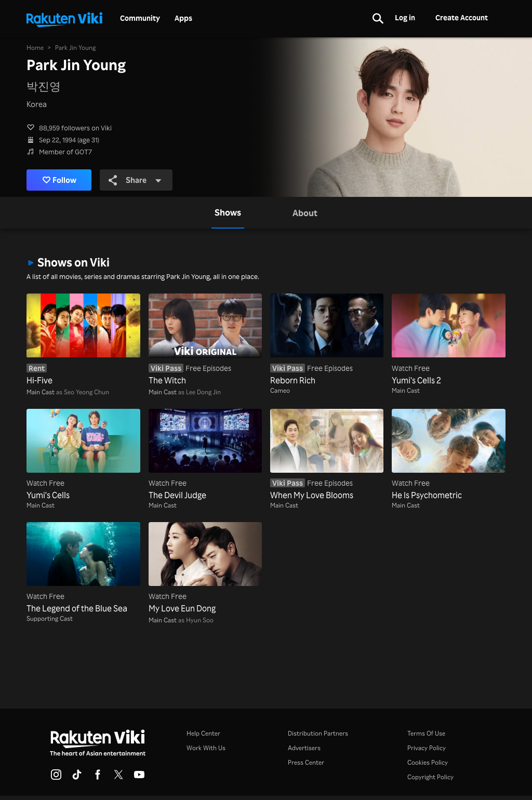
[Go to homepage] (64, 19)
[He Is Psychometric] (448, 455)
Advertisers (304, 748)
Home (35, 48)
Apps (183, 18)
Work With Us (206, 748)
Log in (405, 17)
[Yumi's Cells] (83, 455)
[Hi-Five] (83, 340)
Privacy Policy (427, 748)
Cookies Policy (428, 762)
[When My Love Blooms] (327, 455)
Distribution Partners (318, 733)
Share (135, 180)
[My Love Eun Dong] (205, 568)
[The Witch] (205, 340)
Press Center (306, 762)
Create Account (462, 17)
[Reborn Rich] (327, 340)
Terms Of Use (426, 733)
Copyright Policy (430, 777)
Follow (59, 180)
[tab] (228, 212)
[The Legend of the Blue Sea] (83, 568)
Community (140, 18)
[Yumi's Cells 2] (448, 340)
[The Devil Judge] (205, 455)
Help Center (203, 733)
